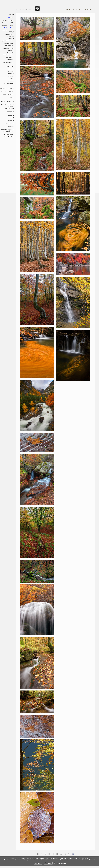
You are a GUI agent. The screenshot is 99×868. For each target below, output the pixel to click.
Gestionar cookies (60, 863)
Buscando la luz (8, 25)
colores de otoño (8, 27)
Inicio (12, 14)
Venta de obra (8, 95)
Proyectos (10, 124)
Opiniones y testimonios (9, 136)
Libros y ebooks (8, 101)
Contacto (10, 120)
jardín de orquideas (11, 52)
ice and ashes (9, 83)
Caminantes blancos (10, 37)
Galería (11, 17)
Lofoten (11, 74)
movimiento (10, 57)
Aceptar (38, 863)
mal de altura (9, 43)
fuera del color (9, 55)
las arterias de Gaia (9, 63)
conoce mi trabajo (10, 116)
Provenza (11, 71)
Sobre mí (11, 112)
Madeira (11, 81)
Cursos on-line (8, 91)
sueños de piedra (8, 48)
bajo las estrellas (8, 41)
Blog (12, 98)
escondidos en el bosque (8, 31)
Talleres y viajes (7, 88)
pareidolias (10, 66)
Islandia (11, 76)
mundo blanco (9, 34)
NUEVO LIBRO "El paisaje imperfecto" (8, 106)
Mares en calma (9, 20)
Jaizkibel (11, 69)
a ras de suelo (9, 46)
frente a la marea (8, 23)
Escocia (12, 79)
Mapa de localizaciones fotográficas (8, 129)
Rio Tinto (11, 60)
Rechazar (48, 863)
